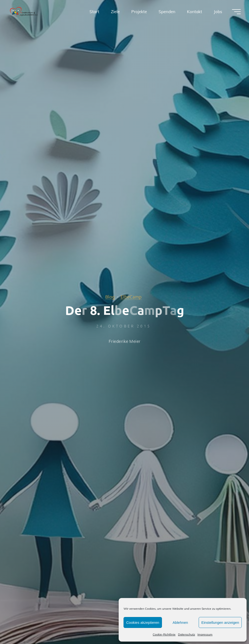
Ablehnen (180, 622)
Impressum (205, 634)
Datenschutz (187, 634)
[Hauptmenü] (236, 12)
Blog (110, 297)
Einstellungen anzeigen (220, 622)
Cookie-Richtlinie (164, 634)
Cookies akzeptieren (143, 622)
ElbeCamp (131, 297)
